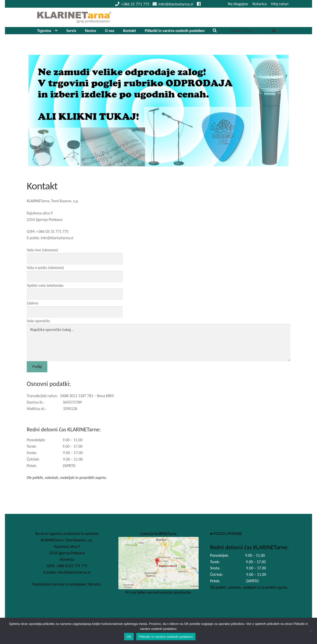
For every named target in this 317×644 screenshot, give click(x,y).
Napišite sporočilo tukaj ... (158, 342)
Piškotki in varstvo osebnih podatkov (175, 31)
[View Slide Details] (158, 111)
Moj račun (280, 4)
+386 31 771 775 (132, 4)
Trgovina (44, 31)
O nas (110, 31)
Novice (91, 31)
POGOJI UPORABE (228, 534)
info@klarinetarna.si (172, 4)
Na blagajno (238, 4)
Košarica (260, 4)
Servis (71, 31)
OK (129, 637)
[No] (311, 631)
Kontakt (130, 31)
